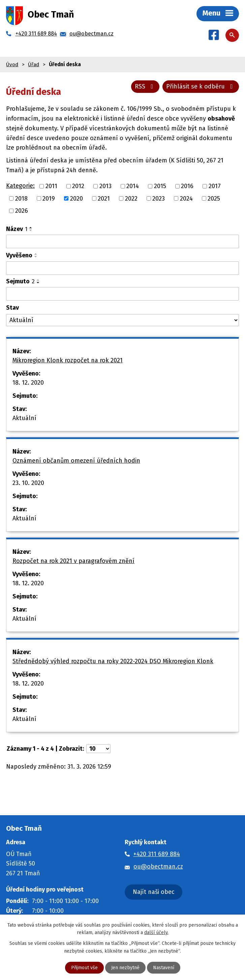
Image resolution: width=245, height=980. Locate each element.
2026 (22, 211)
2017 (215, 186)
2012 (78, 186)
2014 (133, 186)
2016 (187, 186)
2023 (159, 198)
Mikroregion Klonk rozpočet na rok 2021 (68, 360)
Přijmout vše (84, 968)
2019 (49, 198)
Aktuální (24, 418)
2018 (21, 198)
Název (17, 229)
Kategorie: (20, 186)
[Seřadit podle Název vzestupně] (31, 228)
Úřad (34, 65)
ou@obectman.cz (158, 867)
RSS (145, 86)
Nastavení (164, 968)
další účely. (156, 933)
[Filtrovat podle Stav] (122, 320)
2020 (76, 198)
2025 (214, 198)
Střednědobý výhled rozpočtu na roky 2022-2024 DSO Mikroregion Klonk (113, 661)
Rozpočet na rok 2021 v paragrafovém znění (73, 561)
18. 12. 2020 (28, 383)
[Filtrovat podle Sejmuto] (122, 294)
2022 (131, 198)
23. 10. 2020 (28, 483)
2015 (160, 186)
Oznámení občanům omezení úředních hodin (76, 461)
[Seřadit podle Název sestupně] (31, 230)
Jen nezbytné (125, 968)
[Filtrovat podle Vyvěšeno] (122, 268)
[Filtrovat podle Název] (122, 241)
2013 (105, 186)
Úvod (12, 65)
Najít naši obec (154, 892)
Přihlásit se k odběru (201, 86)
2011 (51, 186)
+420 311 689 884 (157, 854)
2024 (186, 198)
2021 (104, 198)
